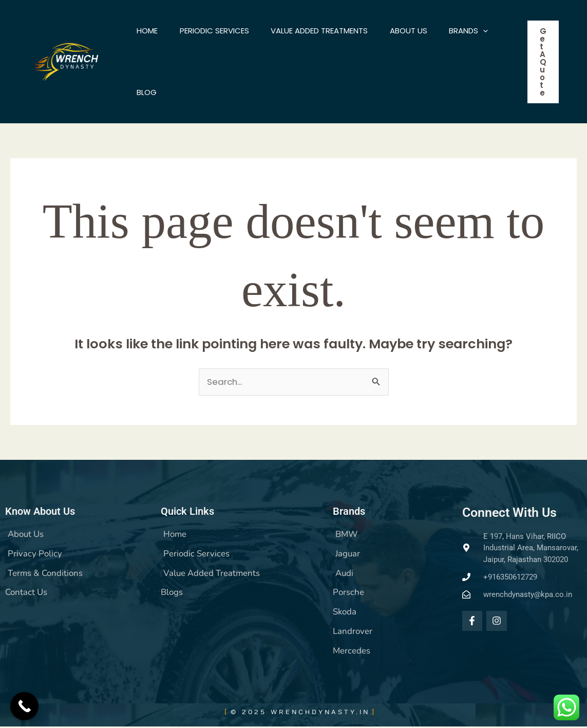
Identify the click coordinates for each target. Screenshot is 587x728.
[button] (543, 62)
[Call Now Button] (24, 706)
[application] (173, 92)
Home (149, 31)
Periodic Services (220, 31)
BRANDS (158, 92)
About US (422, 31)
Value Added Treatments (329, 31)
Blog (213, 92)
